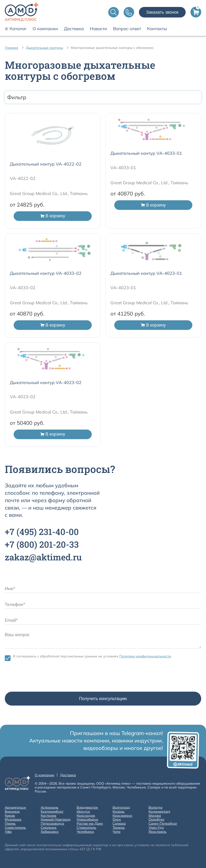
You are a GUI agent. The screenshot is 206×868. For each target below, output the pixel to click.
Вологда (155, 808)
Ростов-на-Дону (90, 824)
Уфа (8, 832)
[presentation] (41, 678)
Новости (98, 29)
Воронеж (12, 812)
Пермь (10, 824)
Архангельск (15, 808)
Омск (117, 819)
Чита (117, 832)
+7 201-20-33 (42, 544)
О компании (45, 29)
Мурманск (13, 819)
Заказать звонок (162, 12)
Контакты (157, 29)
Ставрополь (86, 828)
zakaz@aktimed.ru (43, 557)
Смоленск (49, 828)
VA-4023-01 (123, 288)
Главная (11, 48)
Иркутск (83, 812)
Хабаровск (50, 832)
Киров (10, 816)
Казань (119, 812)
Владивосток (87, 808)
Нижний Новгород (56, 819)
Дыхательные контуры (44, 48)
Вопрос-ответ (127, 29)
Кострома (49, 816)
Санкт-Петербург (163, 824)
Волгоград (121, 808)
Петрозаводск (52, 824)
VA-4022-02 (23, 178)
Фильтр (103, 97)
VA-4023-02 (23, 397)
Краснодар (86, 816)
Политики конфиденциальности (145, 656)
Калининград (159, 812)
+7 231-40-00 (42, 532)
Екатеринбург (52, 812)
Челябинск (85, 832)
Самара (119, 824)
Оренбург (157, 819)
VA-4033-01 (123, 168)
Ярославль (157, 832)
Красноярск (122, 816)
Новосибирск (87, 819)
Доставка (74, 29)
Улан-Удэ (156, 828)
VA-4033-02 (23, 288)
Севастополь (15, 828)
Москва (155, 816)
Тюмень (119, 828)
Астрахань (50, 808)
